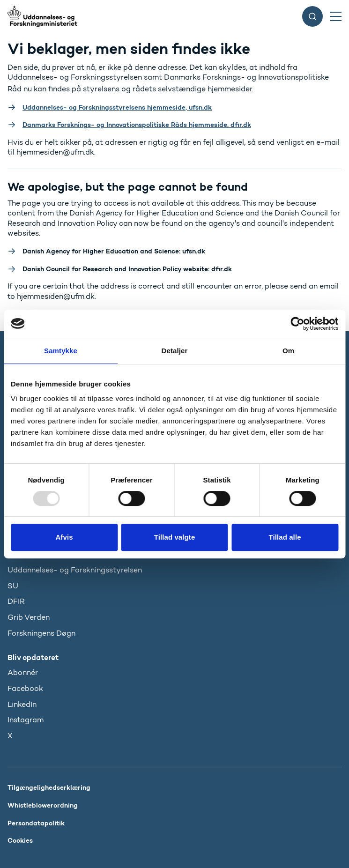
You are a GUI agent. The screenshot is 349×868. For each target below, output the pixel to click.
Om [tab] (288, 351)
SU (13, 586)
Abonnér (23, 672)
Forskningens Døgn (41, 633)
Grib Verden (29, 617)
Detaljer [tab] (175, 351)
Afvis (64, 537)
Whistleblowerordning (43, 805)
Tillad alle (285, 537)
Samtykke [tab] (61, 351)
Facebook (25, 688)
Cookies (20, 840)
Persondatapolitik (36, 823)
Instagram (26, 720)
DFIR (16, 601)
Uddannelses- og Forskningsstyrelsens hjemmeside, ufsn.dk (117, 107)
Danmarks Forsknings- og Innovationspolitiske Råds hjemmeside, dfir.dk (137, 125)
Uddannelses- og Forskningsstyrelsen (75, 570)
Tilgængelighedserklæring (49, 787)
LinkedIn (22, 704)
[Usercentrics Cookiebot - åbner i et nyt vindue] (297, 324)
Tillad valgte (175, 537)
